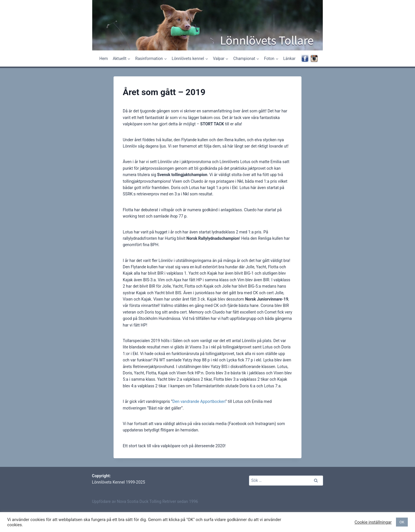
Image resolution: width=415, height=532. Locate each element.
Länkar (289, 59)
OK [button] (402, 522)
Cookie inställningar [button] (373, 522)
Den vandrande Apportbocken (199, 401)
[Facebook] (305, 59)
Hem (104, 59)
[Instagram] (314, 59)
